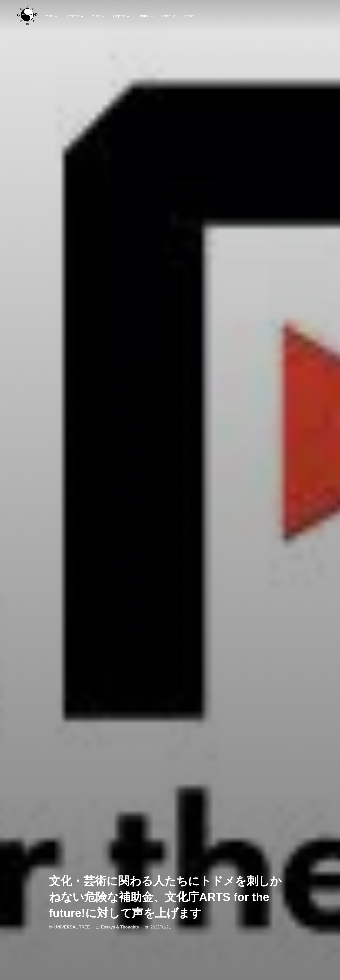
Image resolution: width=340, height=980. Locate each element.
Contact (187, 16)
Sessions (75, 16)
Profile (51, 16)
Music (98, 16)
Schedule (168, 16)
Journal (145, 16)
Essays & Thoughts (120, 927)
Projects (121, 16)
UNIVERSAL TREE (72, 927)
